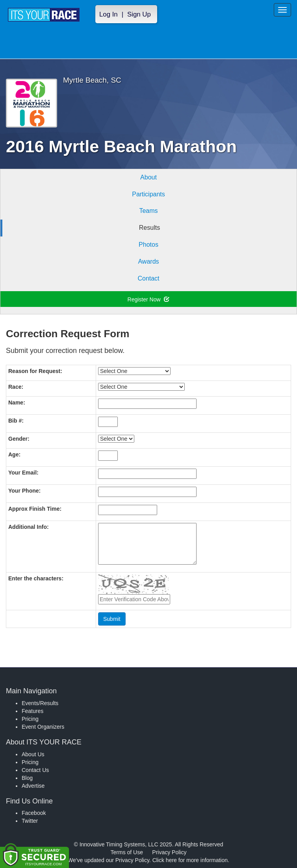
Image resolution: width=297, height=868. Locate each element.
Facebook (34, 813)
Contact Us (35, 770)
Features (32, 711)
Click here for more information (190, 860)
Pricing (30, 719)
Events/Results (40, 703)
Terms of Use (127, 852)
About (148, 177)
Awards (148, 261)
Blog (27, 778)
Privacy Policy (169, 852)
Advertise (33, 786)
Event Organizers (43, 727)
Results (149, 228)
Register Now (149, 299)
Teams (148, 211)
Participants (148, 194)
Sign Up (139, 14)
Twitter (30, 821)
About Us (33, 754)
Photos (148, 245)
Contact (148, 278)
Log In (109, 14)
